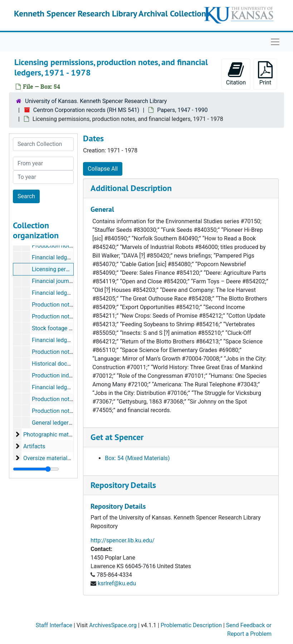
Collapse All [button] (103, 169)
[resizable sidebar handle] (36, 469)
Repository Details (123, 485)
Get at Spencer (117, 437)
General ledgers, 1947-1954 (67, 423)
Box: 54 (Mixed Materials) (137, 458)
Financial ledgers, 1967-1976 (68, 257)
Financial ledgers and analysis (70, 387)
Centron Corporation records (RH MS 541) (86, 110)
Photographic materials (53, 435)
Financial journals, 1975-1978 (69, 281)
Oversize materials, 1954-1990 (62, 458)
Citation (236, 74)
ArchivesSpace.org (113, 625)
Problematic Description (191, 625)
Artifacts (34, 446)
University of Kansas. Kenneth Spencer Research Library (96, 101)
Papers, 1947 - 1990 (182, 110)
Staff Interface (54, 625)
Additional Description (131, 188)
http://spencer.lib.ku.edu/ (123, 540)
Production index (53, 375)
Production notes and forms (67, 246)
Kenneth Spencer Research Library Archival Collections (112, 13)
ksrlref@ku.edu (117, 583)
